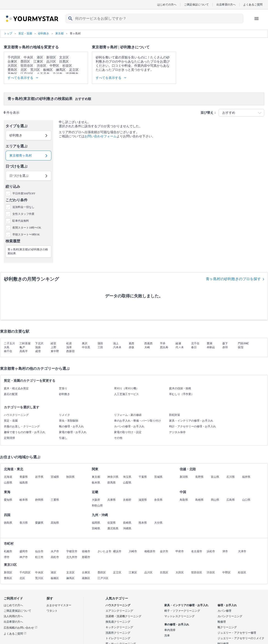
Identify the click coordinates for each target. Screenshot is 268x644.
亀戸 (22, 347)
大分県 (158, 523)
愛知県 (8, 500)
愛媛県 (39, 523)
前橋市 (86, 551)
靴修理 (222, 622)
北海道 (8, 477)
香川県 (24, 523)
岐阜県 (24, 500)
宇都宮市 (72, 551)
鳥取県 (184, 500)
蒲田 (100, 343)
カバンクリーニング (230, 616)
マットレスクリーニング (179, 616)
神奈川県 (113, 477)
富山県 (215, 477)
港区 (40, 57)
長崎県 (127, 523)
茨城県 (158, 477)
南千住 (8, 351)
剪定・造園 (11, 421)
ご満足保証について (196, 4)
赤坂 (131, 347)
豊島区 (12, 70)
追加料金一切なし (23, 207)
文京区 (64, 57)
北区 (24, 70)
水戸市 (55, 551)
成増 (38, 351)
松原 (69, 343)
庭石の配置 (11, 394)
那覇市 (86, 557)
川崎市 (133, 551)
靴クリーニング (227, 627)
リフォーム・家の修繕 (128, 415)
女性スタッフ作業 (23, 214)
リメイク (64, 415)
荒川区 (35, 70)
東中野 (55, 351)
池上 (116, 343)
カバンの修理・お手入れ (129, 426)
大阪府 (96, 500)
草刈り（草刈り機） (126, 388)
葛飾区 (86, 578)
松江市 (39, 557)
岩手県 (39, 477)
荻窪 (241, 347)
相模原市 (150, 551)
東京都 (96, 477)
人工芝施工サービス (126, 394)
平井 (163, 343)
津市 (225, 551)
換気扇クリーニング (118, 622)
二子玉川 (9, 343)
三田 (100, 347)
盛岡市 (24, 551)
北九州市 (72, 557)
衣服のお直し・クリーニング (22, 426)
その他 (118, 438)
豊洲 (209, 343)
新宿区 (51, 57)
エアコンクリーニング (119, 611)
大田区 (12, 66)
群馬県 (112, 483)
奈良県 (158, 500)
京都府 (127, 500)
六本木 (117, 347)
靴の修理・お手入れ (71, 426)
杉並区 (67, 66)
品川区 (51, 62)
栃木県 (96, 483)
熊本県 (143, 523)
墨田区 (25, 62)
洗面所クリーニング (118, 633)
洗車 (167, 636)
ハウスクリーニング (16, 415)
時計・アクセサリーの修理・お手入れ (193, 426)
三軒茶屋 (25, 343)
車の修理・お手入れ (177, 625)
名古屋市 (197, 551)
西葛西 (148, 343)
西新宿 (70, 351)
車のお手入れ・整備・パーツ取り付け (137, 421)
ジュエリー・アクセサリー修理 (237, 633)
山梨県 (127, 483)
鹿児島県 (113, 528)
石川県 (231, 477)
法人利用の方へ (13, 616)
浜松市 (211, 551)
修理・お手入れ (227, 605)
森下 (225, 343)
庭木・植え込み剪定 (16, 388)
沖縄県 (127, 528)
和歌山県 (97, 506)
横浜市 (117, 551)
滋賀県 (143, 500)
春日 (194, 347)
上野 (53, 347)
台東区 (12, 62)
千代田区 (14, 57)
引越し (63, 438)
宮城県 (55, 477)
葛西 (131, 343)
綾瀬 (178, 343)
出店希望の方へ (226, 4)
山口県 (246, 500)
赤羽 (225, 347)
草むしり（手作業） (181, 394)
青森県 (24, 477)
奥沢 (85, 343)
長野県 (199, 477)
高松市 (55, 557)
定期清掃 (9, 438)
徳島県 (8, 523)
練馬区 (61, 70)
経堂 (53, 343)
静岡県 (39, 500)
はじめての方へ (167, 4)
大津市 (242, 551)
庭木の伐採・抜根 (180, 388)
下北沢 (39, 343)
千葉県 (143, 477)
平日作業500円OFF (24, 193)
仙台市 (39, 551)
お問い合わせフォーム (100, 136)
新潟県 (184, 477)
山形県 (8, 483)
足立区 (74, 70)
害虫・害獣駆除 (69, 421)
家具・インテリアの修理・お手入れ (191, 421)
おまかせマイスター (59, 605)
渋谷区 (42, 66)
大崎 (147, 347)
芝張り (63, 388)
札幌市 (8, 551)
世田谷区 (27, 66)
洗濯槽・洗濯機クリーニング (123, 616)
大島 (7, 347)
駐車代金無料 (21, 221)
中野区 (54, 66)
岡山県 (215, 500)
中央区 (28, 57)
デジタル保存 (177, 432)
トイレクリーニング (118, 638)
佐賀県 (112, 523)
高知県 (55, 523)
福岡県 (96, 523)
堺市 (7, 557)
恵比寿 (164, 347)
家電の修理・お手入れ (73, 432)
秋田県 (70, 477)
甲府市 (180, 551)
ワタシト (52, 611)
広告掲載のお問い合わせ (21, 628)
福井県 (246, 477)
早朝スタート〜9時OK (26, 235)
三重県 (55, 500)
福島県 (24, 483)
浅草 (69, 347)
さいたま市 (104, 551)
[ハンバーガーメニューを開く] (257, 19)
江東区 (38, 62)
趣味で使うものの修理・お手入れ (25, 432)
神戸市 (24, 557)
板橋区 (48, 70)
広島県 (231, 500)
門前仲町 (243, 343)
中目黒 (86, 347)
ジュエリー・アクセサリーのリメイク (241, 638)
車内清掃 (170, 630)
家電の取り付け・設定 (128, 432)
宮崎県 (96, 528)
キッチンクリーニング (119, 627)
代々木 (180, 347)
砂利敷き (64, 394)
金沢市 (164, 551)
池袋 (38, 347)
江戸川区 (103, 578)
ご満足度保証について (17, 611)
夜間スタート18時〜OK (27, 228)
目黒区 (64, 62)
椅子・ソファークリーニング (182, 611)
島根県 (199, 500)
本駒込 (211, 347)
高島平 (24, 351)
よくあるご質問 (253, 4)
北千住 (195, 343)
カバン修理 (224, 611)
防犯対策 (175, 415)
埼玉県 (127, 477)
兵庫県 (112, 500)
